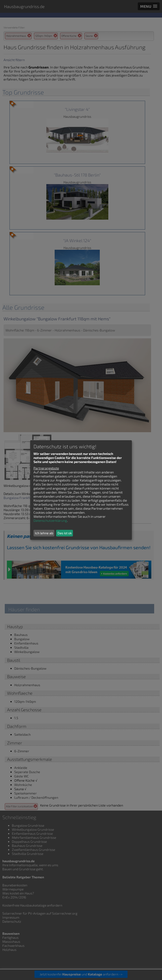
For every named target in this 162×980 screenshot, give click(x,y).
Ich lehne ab (44, 533)
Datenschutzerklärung (50, 520)
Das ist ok (65, 533)
